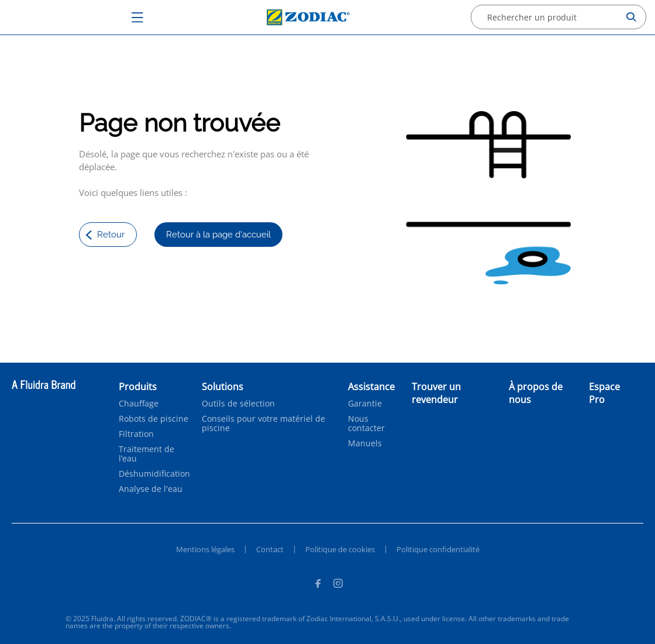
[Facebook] (318, 585)
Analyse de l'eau (151, 489)
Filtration (136, 434)
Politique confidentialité (438, 549)
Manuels (365, 443)
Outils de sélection (238, 404)
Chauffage (139, 404)
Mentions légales (205, 549)
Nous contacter (366, 423)
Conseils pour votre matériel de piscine (263, 423)
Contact (270, 549)
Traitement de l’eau (146, 454)
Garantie (365, 404)
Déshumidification (154, 474)
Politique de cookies (340, 549)
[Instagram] (338, 585)
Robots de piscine (154, 419)
